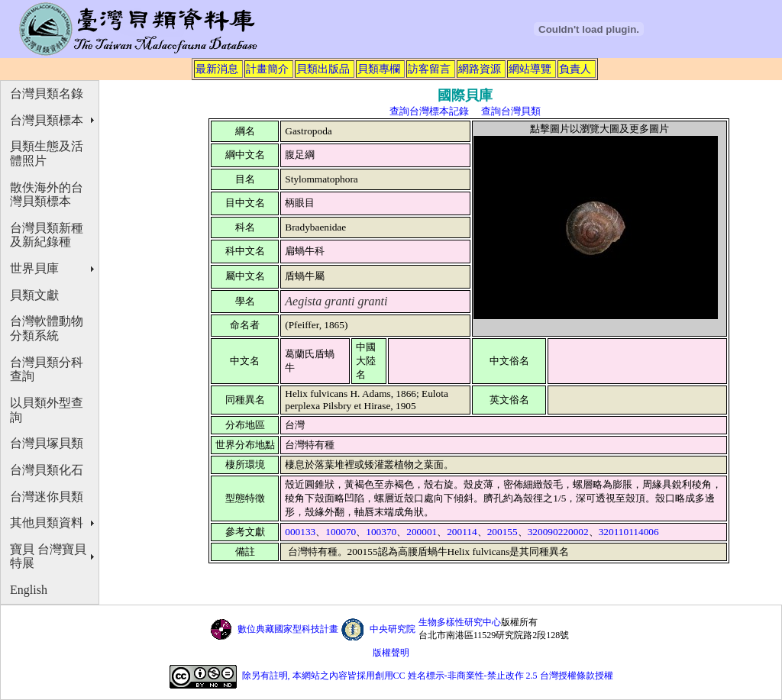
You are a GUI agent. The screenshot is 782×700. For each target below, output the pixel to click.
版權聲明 (391, 653)
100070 (341, 532)
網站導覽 (530, 69)
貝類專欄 (379, 69)
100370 (381, 532)
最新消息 (217, 69)
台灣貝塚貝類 (47, 443)
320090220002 (558, 532)
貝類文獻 (34, 295)
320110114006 (629, 532)
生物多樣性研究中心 (460, 622)
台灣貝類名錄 (47, 94)
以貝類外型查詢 (47, 410)
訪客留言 (429, 69)
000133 (300, 532)
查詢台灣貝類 (511, 111)
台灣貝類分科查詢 (47, 369)
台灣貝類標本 (47, 120)
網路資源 (480, 69)
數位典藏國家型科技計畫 (288, 629)
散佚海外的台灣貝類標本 (47, 195)
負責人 (575, 69)
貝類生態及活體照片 (47, 153)
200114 (462, 532)
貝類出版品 (323, 69)
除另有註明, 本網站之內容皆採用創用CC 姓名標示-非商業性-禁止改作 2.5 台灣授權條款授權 (428, 676)
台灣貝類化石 (47, 470)
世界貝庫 (34, 268)
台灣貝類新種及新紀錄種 (47, 235)
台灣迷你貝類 (47, 497)
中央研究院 (393, 629)
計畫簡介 (267, 69)
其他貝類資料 (47, 523)
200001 (422, 532)
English (29, 590)
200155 (502, 532)
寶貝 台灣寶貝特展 (48, 556)
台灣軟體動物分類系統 (47, 328)
